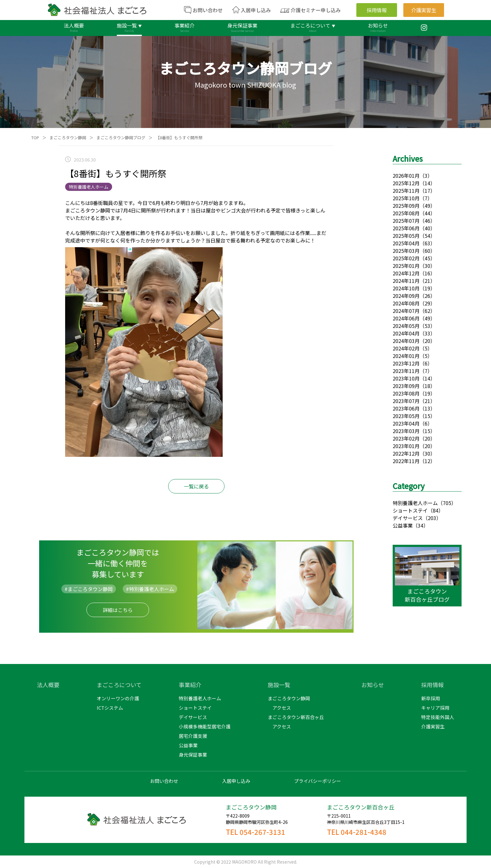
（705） (447, 503)
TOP (35, 138)
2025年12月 (406, 183)
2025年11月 (406, 191)
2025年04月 (406, 243)
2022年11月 (406, 461)
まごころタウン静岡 (68, 138)
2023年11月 (406, 371)
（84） (436, 510)
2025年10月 (406, 198)
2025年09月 (406, 206)
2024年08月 (406, 303)
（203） (432, 518)
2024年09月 (406, 296)
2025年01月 (406, 266)
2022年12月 (406, 453)
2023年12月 (406, 363)
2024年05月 (406, 326)
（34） (421, 525)
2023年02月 (406, 438)
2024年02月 (406, 348)
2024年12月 (406, 273)
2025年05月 (406, 236)
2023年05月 (406, 416)
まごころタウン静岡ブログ (121, 138)
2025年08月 (406, 213)
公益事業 (403, 525)
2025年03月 (406, 251)
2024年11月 (406, 281)
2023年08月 (406, 393)
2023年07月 (406, 401)
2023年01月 (406, 446)
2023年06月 (406, 408)
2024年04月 (406, 333)
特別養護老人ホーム (415, 503)
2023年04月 (406, 423)
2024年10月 (406, 288)
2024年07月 (406, 311)
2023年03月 (406, 431)
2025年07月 (406, 221)
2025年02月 (406, 258)
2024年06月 (406, 318)
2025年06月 (406, 228)
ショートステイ (410, 510)
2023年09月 (406, 386)
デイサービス (408, 518)
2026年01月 (406, 176)
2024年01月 (406, 356)
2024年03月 (406, 341)
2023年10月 (406, 378)
